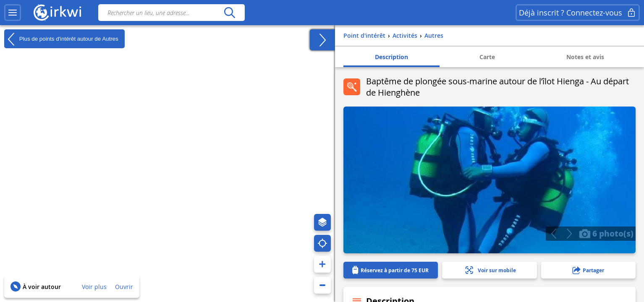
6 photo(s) (606, 233)
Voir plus (94, 287)
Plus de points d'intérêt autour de (61, 39)
